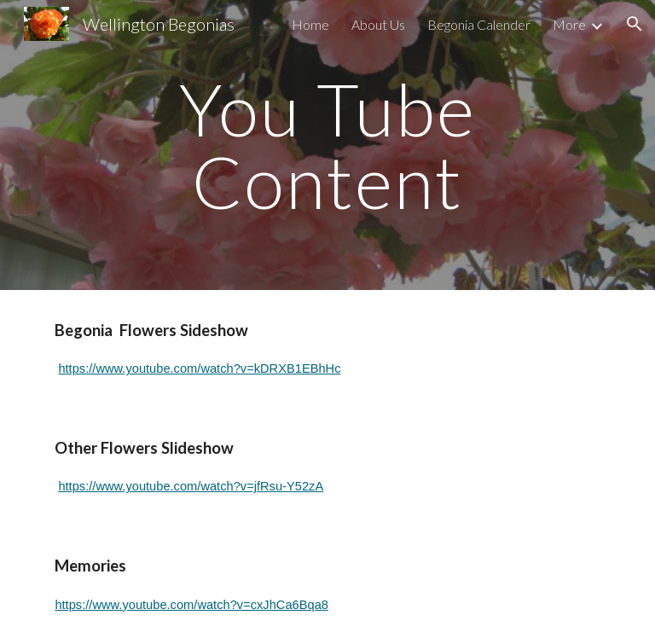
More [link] (569, 24)
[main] (327, 145)
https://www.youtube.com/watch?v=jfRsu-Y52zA (191, 486)
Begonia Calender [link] (479, 24)
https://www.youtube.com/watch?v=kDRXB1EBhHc (199, 368)
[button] (635, 24)
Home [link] (310, 24)
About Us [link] (378, 24)
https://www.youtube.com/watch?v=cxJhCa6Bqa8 (191, 605)
